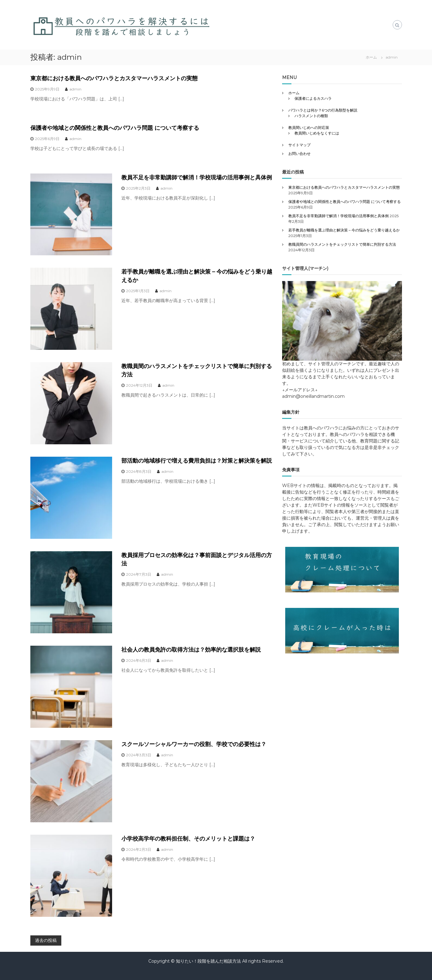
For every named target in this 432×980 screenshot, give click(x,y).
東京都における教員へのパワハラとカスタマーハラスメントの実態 (114, 78)
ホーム (294, 93)
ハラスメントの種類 (311, 116)
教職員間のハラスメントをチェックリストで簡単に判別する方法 (342, 244)
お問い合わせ (299, 154)
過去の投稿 (46, 940)
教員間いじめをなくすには (317, 133)
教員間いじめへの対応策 (309, 127)
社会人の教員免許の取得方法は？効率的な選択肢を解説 (191, 650)
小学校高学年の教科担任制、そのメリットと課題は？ (188, 839)
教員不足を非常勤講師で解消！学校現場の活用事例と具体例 (197, 178)
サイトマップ (299, 145)
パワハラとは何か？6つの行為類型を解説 (323, 110)
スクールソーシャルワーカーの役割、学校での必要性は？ (194, 744)
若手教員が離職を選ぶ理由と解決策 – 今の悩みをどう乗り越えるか (344, 230)
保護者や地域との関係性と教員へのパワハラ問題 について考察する (115, 128)
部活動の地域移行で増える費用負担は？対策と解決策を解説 (197, 461)
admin (75, 89)
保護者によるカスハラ (313, 98)
